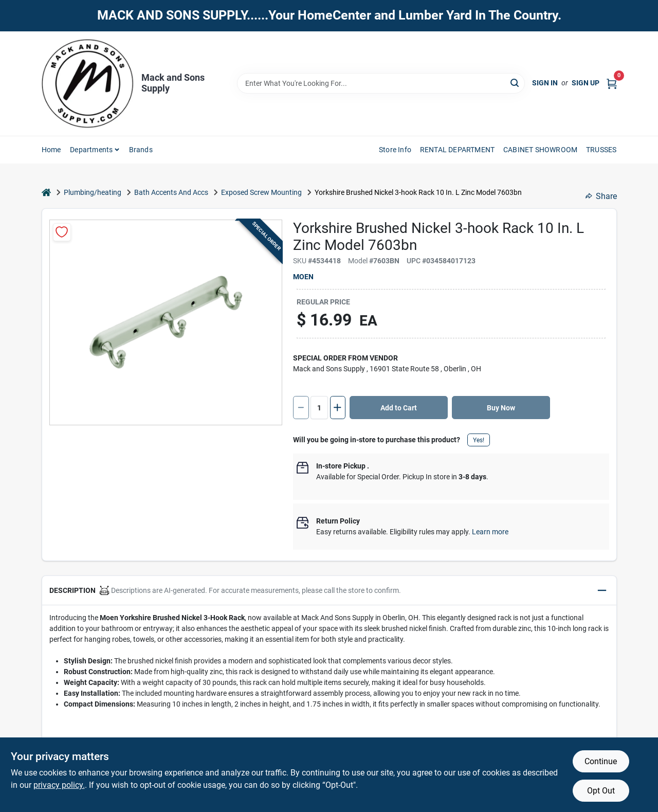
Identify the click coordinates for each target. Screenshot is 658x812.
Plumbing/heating (93, 192)
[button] (329, 591)
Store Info (395, 150)
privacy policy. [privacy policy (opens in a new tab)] (59, 785)
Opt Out (601, 791)
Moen (303, 277)
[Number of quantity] (319, 408)
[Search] (515, 83)
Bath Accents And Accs (171, 192)
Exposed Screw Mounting (261, 192)
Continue (601, 761)
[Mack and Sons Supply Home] (88, 84)
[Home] (46, 193)
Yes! (479, 440)
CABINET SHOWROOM (540, 150)
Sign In (545, 83)
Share (601, 196)
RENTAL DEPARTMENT (457, 150)
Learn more (490, 532)
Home (51, 150)
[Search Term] (381, 83)
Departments (91, 150)
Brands (141, 150)
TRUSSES (601, 150)
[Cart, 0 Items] (612, 83)
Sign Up (586, 83)
